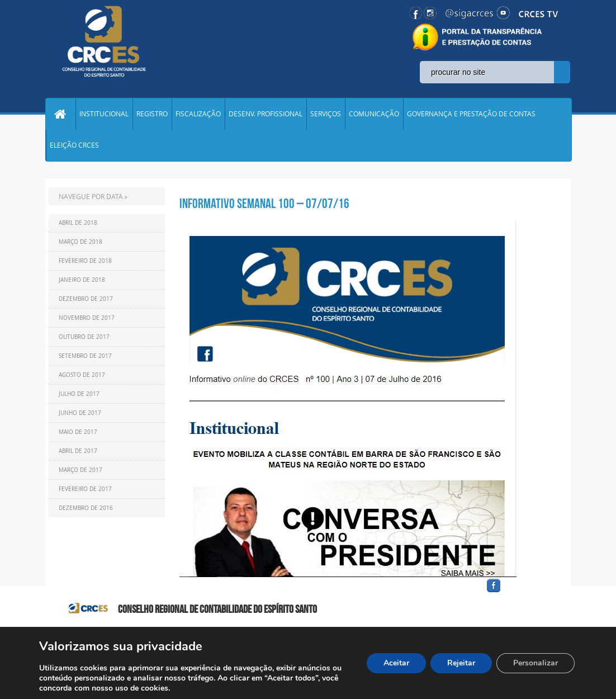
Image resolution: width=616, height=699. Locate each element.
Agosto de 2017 (82, 375)
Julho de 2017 (79, 394)
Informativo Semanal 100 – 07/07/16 (264, 204)
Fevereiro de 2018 (85, 261)
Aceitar (396, 663)
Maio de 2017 (78, 432)
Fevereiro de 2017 (85, 489)
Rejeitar (461, 663)
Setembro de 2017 (85, 356)
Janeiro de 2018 (82, 280)
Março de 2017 (80, 470)
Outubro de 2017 (84, 337)
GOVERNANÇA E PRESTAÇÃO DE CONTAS (471, 114)
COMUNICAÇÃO (374, 114)
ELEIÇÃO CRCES (74, 145)
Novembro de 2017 (87, 318)
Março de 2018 (80, 242)
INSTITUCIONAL (104, 114)
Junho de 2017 (80, 413)
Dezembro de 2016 (86, 508)
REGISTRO (152, 114)
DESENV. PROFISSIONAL (266, 114)
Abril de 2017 (78, 451)
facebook (520, 592)
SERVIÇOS (326, 114)
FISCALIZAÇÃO (198, 114)
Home (60, 114)
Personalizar (536, 663)
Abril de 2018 (78, 223)
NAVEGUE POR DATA (91, 196)
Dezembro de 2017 (86, 299)
